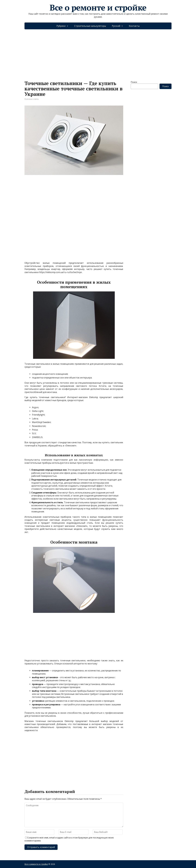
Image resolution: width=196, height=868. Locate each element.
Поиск (134, 82)
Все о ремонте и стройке (98, 8)
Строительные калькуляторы (90, 26)
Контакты (134, 26)
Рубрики (61, 26)
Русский (116, 26)
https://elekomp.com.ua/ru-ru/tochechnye (60, 272)
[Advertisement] (98, 52)
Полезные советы (32, 99)
